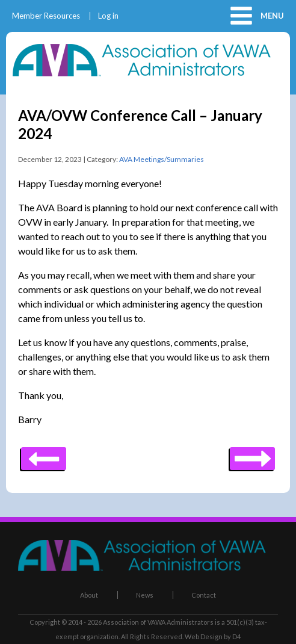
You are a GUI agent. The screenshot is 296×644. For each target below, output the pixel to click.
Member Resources (46, 16)
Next (44, 454)
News (145, 595)
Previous (252, 454)
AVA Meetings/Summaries (162, 159)
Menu (272, 16)
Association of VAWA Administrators (158, 622)
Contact (204, 595)
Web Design (204, 636)
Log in (108, 16)
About (89, 595)
